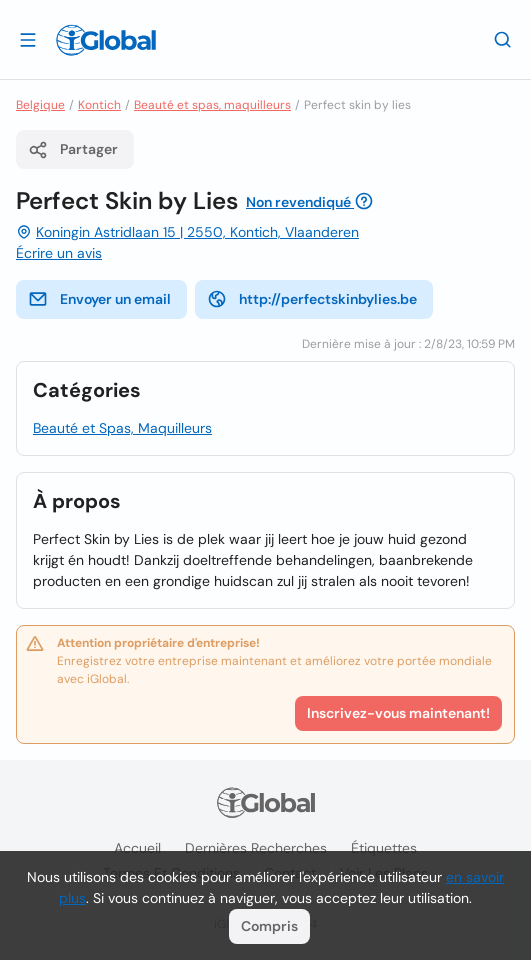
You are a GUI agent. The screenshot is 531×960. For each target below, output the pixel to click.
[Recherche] (503, 39)
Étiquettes (384, 848)
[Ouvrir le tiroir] (28, 39)
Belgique (40, 105)
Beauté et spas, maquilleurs (212, 105)
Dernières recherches (256, 848)
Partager (73, 150)
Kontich (99, 105)
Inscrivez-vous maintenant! (398, 713)
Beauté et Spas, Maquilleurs (122, 428)
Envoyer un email (99, 299)
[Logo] (106, 40)
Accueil (137, 848)
